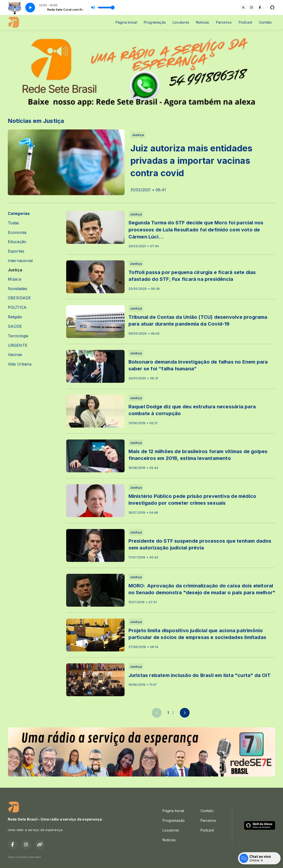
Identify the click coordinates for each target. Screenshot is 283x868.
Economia (17, 233)
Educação (17, 242)
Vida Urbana (20, 364)
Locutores (181, 22)
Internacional (20, 261)
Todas (14, 223)
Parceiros (224, 22)
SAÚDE (15, 326)
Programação (155, 22)
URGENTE (18, 345)
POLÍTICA (17, 307)
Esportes (16, 251)
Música (14, 279)
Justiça (15, 270)
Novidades (18, 289)
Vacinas (15, 355)
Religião (15, 317)
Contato (265, 22)
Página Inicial (126, 22)
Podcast (245, 22)
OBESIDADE (19, 298)
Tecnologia (18, 336)
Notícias (203, 22)
